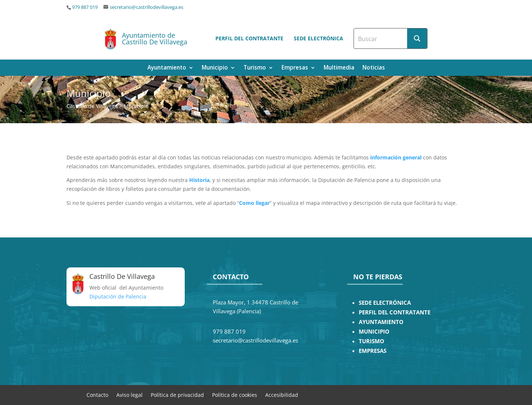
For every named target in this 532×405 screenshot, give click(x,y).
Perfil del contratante (249, 38)
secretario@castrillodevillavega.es (146, 7)
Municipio (215, 68)
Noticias (374, 68)
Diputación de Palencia (118, 296)
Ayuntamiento (167, 68)
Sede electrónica (318, 38)
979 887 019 (85, 7)
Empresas (295, 68)
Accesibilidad (282, 394)
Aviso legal (129, 394)
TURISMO (371, 341)
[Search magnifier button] (417, 38)
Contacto (97, 394)
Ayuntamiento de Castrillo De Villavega (155, 38)
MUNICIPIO (374, 332)
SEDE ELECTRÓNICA (385, 303)
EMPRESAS (373, 351)
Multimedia (339, 68)
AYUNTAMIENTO (381, 322)
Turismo (255, 68)
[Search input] (381, 38)
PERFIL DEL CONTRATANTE (395, 312)
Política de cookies (235, 394)
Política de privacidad (177, 394)
